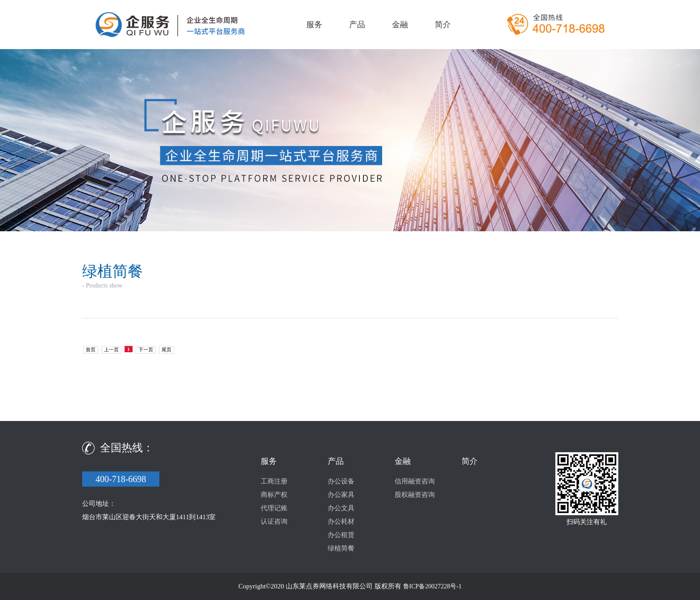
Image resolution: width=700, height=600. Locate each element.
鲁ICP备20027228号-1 (432, 586)
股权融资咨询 (415, 495)
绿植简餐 (341, 548)
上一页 (111, 350)
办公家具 (341, 495)
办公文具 (341, 508)
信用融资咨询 (415, 481)
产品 (357, 25)
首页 (91, 350)
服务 (314, 25)
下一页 (146, 350)
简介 (443, 25)
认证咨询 (274, 521)
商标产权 (274, 495)
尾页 (167, 350)
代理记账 (274, 508)
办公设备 (341, 481)
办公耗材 (341, 521)
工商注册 (274, 481)
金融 (400, 25)
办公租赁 (341, 535)
